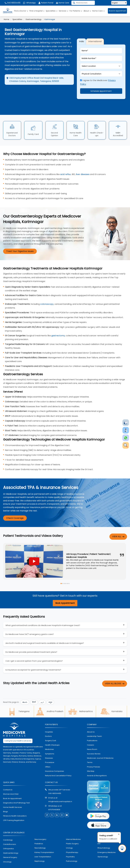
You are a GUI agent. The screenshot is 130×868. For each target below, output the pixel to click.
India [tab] (81, 37)
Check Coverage (15, 509)
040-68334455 (55, 784)
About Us (91, 723)
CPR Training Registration (14, 811)
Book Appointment (65, 594)
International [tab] (95, 37)
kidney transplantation (44, 843)
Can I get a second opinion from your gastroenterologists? (34, 652)
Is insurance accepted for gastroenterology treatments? (33, 661)
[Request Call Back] (122, 848)
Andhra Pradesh (49, 703)
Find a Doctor (21, 11)
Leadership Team (94, 727)
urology (69, 839)
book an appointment (12, 789)
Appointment (39, 91)
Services (64, 11)
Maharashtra (80, 703)
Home (7, 19)
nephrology (40, 852)
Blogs (5, 803)
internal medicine (73, 830)
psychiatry (70, 848)
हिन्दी (34, 693)
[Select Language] (119, 3)
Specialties (52, 11)
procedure (50, 753)
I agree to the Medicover (98, 78)
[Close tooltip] (118, 834)
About (87, 11)
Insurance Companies (55, 762)
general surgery (10, 848)
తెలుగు (25, 693)
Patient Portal (46, 3)
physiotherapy (72, 843)
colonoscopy (47, 295)
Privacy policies (94, 758)
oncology (7, 853)
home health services (13, 798)
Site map (91, 762)
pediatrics (39, 835)
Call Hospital (60, 93)
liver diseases (83, 165)
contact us (8, 781)
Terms (90, 753)
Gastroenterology (34, 19)
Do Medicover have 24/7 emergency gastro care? (30, 625)
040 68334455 (12, 3)
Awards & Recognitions (97, 767)
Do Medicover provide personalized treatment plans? (31, 643)
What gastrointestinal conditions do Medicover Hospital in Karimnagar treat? (43, 616)
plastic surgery (72, 835)
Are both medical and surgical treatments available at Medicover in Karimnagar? (45, 634)
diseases (49, 749)
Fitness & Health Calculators (15, 807)
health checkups (52, 736)
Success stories (94, 745)
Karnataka (111, 703)
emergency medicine (107, 843)
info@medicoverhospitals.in (60, 792)
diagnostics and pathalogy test (16, 794)
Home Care (62, 3)
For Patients (76, 11)
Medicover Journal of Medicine (100, 749)
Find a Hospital (37, 11)
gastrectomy (58, 327)
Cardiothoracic (10, 835)
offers (48, 758)
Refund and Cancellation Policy (58, 767)
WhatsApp (29, 3)
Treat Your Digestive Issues (20, 242)
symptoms (50, 745)
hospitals (49, 723)
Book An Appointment (117, 11)
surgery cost (51, 732)
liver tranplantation (43, 848)
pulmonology (72, 852)
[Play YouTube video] (34, 552)
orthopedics (8, 840)
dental (100, 830)
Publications (92, 732)
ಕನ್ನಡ (50, 693)
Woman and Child (11, 785)
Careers (91, 736)
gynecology (103, 848)
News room (92, 740)
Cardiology (8, 831)
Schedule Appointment (101, 86)
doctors (48, 727)
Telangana (18, 703)
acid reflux (65, 165)
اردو (42, 693)
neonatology (40, 839)
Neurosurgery (40, 830)
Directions (15, 91)
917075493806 (54, 801)
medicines (49, 740)
